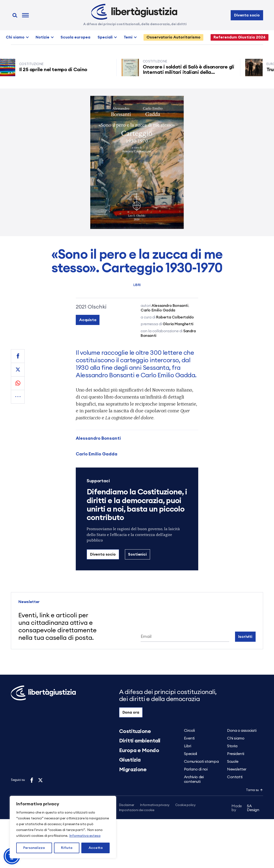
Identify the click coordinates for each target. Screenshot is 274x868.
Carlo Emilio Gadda (97, 454)
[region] (63, 827)
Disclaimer (127, 805)
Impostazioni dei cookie (137, 811)
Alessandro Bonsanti (98, 438)
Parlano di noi (196, 769)
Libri (137, 285)
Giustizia (130, 760)
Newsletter (237, 769)
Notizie (42, 37)
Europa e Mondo (139, 750)
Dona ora (131, 712)
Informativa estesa (85, 836)
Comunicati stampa (201, 762)
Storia (232, 746)
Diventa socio (247, 15)
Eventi (189, 738)
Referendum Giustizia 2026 (240, 37)
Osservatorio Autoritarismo (173, 37)
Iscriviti (245, 637)
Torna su (254, 790)
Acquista (88, 320)
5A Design (245, 809)
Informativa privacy (155, 805)
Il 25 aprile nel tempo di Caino (55, 70)
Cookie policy (185, 805)
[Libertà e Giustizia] (134, 12)
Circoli (189, 731)
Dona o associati (242, 731)
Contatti (235, 777)
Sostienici (137, 554)
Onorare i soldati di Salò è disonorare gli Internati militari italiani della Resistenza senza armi (190, 72)
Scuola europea (75, 37)
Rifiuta (67, 848)
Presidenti (236, 754)
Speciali (105, 37)
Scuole (233, 762)
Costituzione (135, 731)
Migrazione (133, 770)
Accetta (96, 848)
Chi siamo (15, 37)
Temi (128, 37)
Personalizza (34, 848)
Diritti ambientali (140, 741)
